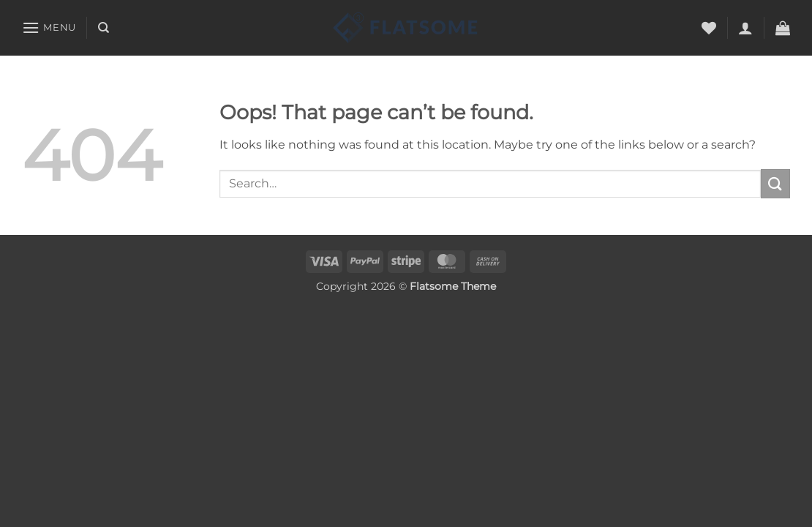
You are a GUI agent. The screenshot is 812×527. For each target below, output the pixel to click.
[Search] (104, 28)
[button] (49, 27)
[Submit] (775, 183)
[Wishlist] (709, 28)
